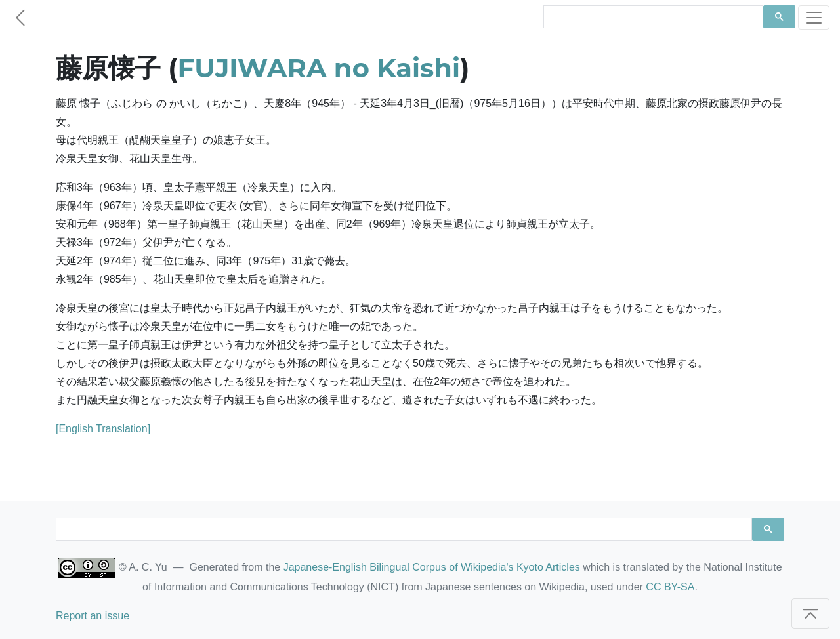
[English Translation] (103, 429)
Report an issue (93, 616)
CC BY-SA (670, 587)
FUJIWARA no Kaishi (319, 68)
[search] (652, 17)
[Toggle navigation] (814, 17)
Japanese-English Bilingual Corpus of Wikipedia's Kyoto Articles (432, 567)
